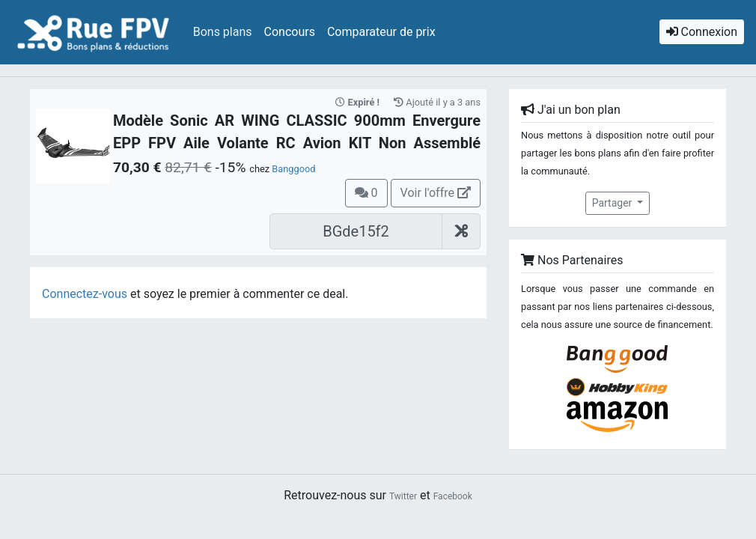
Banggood (293, 169)
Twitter (403, 496)
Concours (290, 32)
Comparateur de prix (381, 32)
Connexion (702, 32)
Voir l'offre (436, 193)
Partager (613, 203)
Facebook (453, 496)
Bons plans (223, 32)
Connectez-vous (85, 294)
